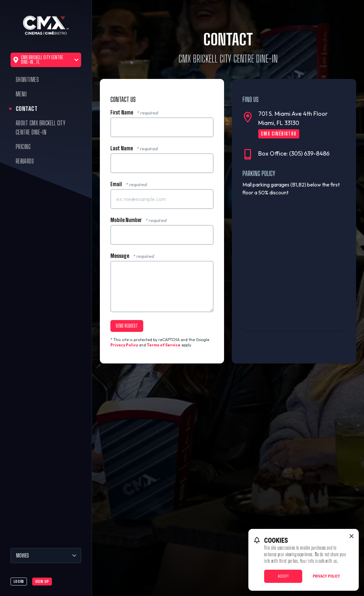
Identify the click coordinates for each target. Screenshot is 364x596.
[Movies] (46, 556)
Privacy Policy (124, 345)
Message (132, 256)
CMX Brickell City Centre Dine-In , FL (46, 60)
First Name (134, 112)
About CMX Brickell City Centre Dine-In (41, 128)
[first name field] (162, 127)
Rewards (25, 161)
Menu (21, 94)
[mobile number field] (162, 235)
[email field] (162, 199)
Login (19, 581)
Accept (283, 576)
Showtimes (27, 80)
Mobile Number (138, 220)
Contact (27, 109)
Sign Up (42, 581)
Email (128, 184)
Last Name (134, 148)
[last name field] (162, 163)
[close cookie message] (352, 536)
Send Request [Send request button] (127, 326)
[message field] (162, 286)
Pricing (23, 147)
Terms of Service (164, 345)
